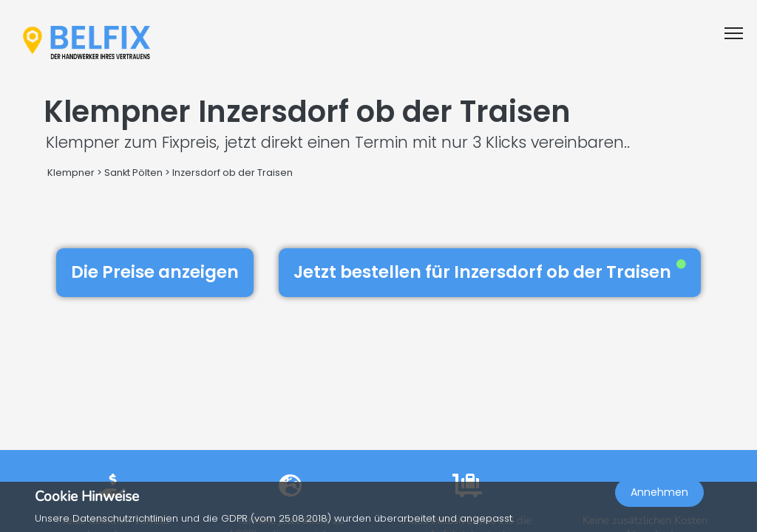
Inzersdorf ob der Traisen (232, 173)
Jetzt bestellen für (490, 272)
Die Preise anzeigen (155, 272)
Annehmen (659, 492)
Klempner (71, 173)
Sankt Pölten (133, 173)
